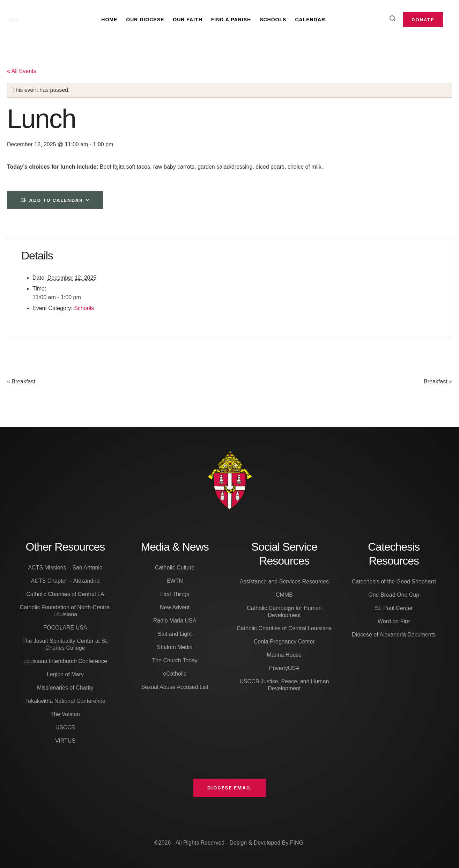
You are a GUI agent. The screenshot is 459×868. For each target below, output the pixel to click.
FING (297, 843)
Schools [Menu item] (273, 20)
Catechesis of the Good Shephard (394, 582)
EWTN (175, 581)
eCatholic (175, 674)
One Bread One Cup (394, 595)
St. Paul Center (394, 608)
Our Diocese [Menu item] (145, 20)
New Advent (175, 607)
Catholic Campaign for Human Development (284, 612)
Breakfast (21, 382)
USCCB (65, 727)
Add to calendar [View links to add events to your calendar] (56, 200)
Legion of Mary (65, 674)
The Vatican (65, 714)
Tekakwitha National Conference (65, 701)
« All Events (22, 71)
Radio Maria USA (175, 621)
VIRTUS (65, 741)
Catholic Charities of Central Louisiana (284, 628)
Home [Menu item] (109, 20)
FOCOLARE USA (65, 628)
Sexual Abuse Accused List (175, 687)
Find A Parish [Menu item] (231, 20)
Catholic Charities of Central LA (65, 594)
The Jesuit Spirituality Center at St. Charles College (65, 644)
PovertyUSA (284, 668)
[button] (229, 788)
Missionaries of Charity (65, 688)
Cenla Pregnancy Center (284, 642)
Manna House (284, 655)
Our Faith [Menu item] (187, 20)
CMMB (284, 595)
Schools (84, 308)
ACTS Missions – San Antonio (65, 568)
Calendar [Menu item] (310, 20)
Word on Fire (394, 621)
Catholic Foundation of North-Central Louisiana (65, 611)
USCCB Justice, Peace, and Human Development (284, 685)
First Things (175, 594)
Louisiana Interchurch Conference (65, 661)
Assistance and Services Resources (284, 582)
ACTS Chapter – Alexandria (65, 581)
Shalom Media (175, 647)
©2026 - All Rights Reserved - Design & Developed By (222, 843)
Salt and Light (175, 634)
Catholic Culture (175, 568)
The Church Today (175, 660)
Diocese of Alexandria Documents (394, 635)
